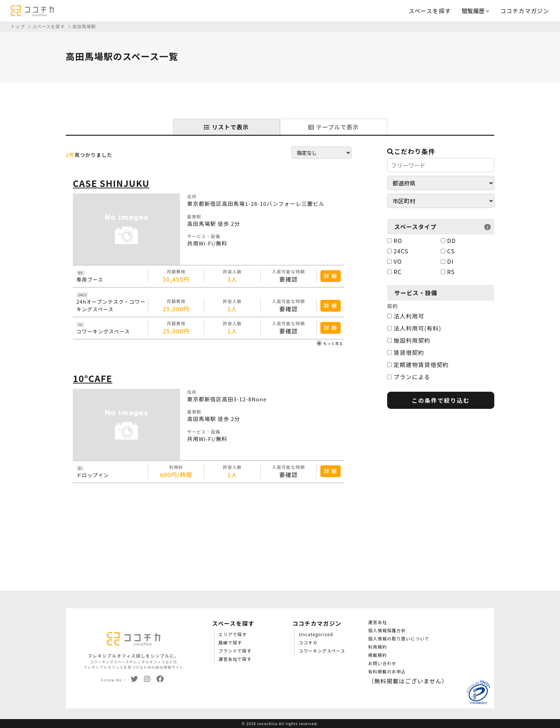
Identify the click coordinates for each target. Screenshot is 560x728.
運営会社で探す (235, 659)
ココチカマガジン (525, 11)
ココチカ (308, 642)
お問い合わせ (382, 663)
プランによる (409, 377)
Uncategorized (316, 634)
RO (395, 241)
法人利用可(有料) (414, 328)
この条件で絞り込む (441, 400)
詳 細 (331, 276)
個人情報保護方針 (387, 630)
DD (448, 241)
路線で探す (230, 642)
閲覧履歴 (476, 11)
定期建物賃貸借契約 (418, 365)
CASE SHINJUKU (111, 183)
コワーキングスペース (322, 651)
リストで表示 (226, 127)
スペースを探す (430, 11)
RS (448, 272)
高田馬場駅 (84, 26)
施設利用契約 (409, 340)
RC (394, 272)
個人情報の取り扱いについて (399, 638)
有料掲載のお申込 (387, 671)
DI (447, 261)
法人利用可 (406, 316)
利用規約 (378, 647)
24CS (398, 251)
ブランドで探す (235, 651)
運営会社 (378, 622)
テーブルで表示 (333, 127)
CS (448, 251)
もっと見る (330, 343)
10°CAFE (92, 378)
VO (394, 261)
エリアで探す (233, 634)
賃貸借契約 (406, 352)
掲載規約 (378, 655)
